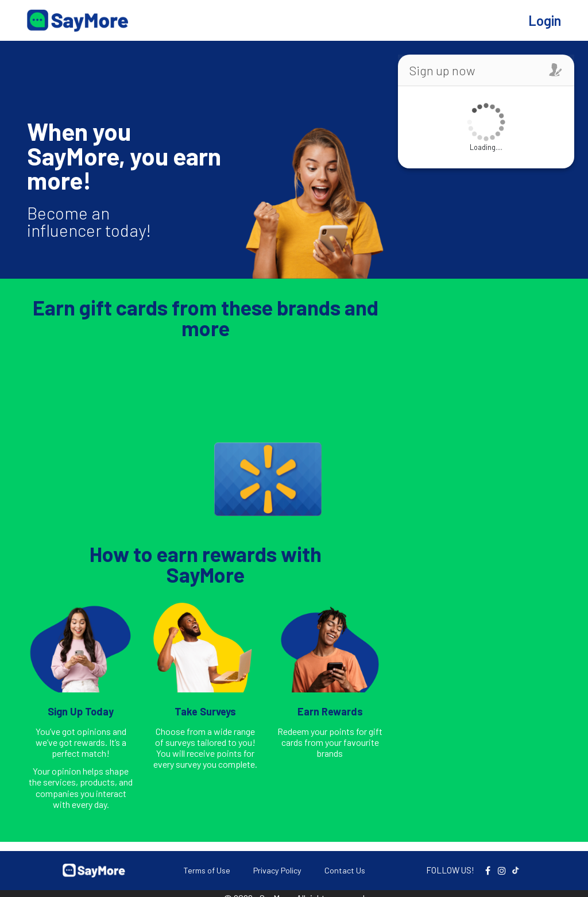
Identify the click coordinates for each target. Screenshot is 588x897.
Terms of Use (207, 870)
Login (545, 20)
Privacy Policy (277, 870)
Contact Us (345, 870)
